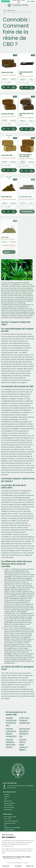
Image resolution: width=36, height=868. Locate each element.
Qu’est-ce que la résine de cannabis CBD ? (25, 720)
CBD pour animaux (13, 783)
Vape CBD (8, 765)
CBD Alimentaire (12, 779)
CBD (5, 11)
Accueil (7, 743)
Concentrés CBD (12, 757)
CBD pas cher (10, 792)
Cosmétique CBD (12, 774)
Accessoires (10, 787)
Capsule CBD (10, 770)
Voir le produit (27, 212)
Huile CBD (8, 761)
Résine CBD (11, 11)
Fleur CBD (8, 748)
